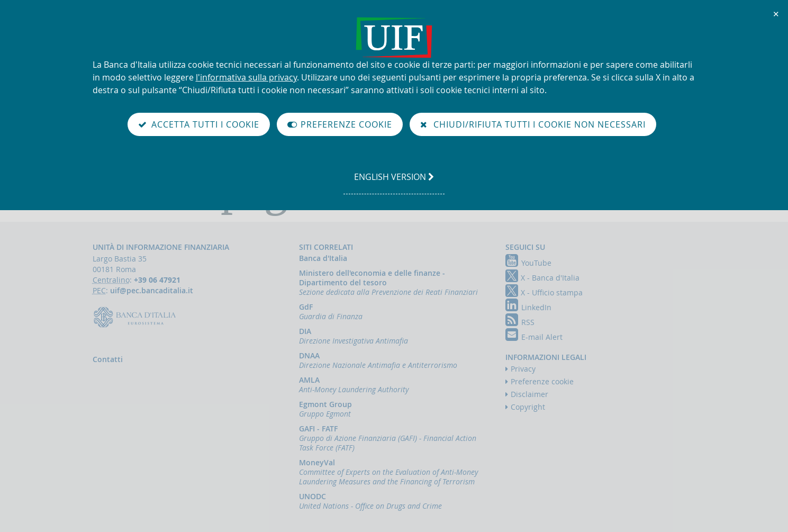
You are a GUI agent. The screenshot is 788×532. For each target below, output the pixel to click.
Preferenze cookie (542, 381)
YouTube (528, 263)
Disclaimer (529, 394)
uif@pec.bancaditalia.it (152, 290)
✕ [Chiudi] (776, 14)
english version (394, 182)
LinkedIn (528, 307)
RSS (520, 322)
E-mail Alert (534, 337)
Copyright (528, 407)
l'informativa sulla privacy (246, 77)
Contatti (108, 359)
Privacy (523, 369)
